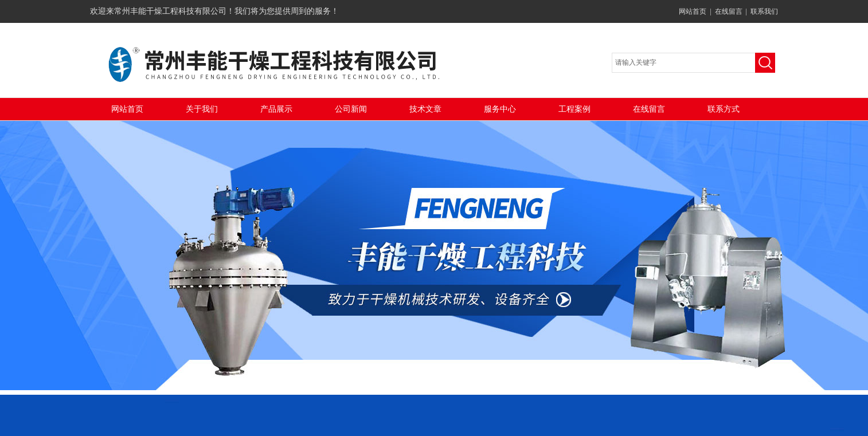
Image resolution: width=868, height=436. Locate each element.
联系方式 (724, 109)
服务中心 (500, 109)
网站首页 (693, 11)
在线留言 (729, 11)
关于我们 (202, 109)
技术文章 (425, 109)
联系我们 (764, 11)
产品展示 (276, 109)
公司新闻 (351, 109)
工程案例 (574, 109)
